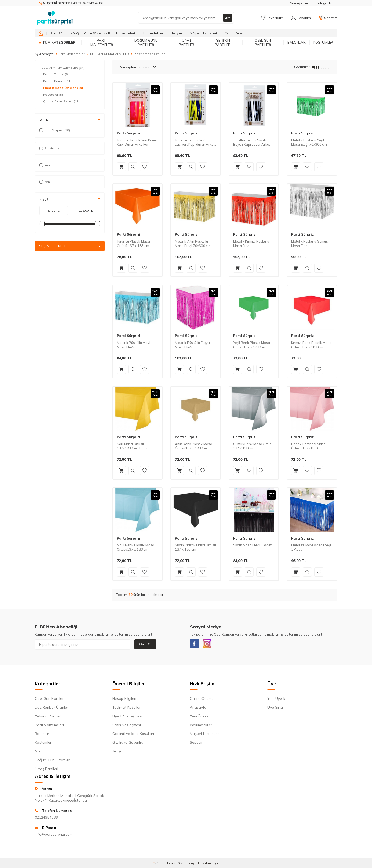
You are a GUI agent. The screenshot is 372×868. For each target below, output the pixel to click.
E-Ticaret (170, 864)
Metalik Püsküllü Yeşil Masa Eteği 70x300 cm (309, 142)
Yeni (45, 182)
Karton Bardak (57, 81)
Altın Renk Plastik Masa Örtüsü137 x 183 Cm (193, 446)
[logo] (55, 18)
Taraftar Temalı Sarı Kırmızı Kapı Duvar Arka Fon (138, 142)
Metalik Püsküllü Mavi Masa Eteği (133, 345)
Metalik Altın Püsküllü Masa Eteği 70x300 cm (193, 244)
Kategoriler (324, 3)
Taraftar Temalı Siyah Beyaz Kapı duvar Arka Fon (251, 142)
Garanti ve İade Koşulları (133, 735)
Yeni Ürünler (234, 33)
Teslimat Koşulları (127, 708)
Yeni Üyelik (276, 700)
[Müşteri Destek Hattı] (71, 3)
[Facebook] (195, 644)
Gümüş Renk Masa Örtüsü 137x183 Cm (253, 446)
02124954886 (46, 818)
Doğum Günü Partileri (146, 43)
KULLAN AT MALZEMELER (110, 54)
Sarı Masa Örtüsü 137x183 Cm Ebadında (135, 446)
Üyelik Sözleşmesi (127, 717)
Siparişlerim (299, 3)
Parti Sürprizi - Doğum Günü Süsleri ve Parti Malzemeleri (93, 33)
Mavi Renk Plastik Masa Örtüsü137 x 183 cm (135, 547)
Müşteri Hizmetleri (203, 33)
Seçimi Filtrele (70, 246)
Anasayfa (44, 54)
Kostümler (323, 42)
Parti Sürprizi (129, 133)
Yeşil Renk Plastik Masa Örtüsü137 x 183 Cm (251, 345)
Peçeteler (53, 95)
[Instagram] (209, 644)
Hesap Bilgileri (124, 700)
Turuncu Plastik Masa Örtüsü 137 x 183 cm (133, 244)
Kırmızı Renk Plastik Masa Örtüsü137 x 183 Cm (311, 345)
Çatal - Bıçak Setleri (61, 101)
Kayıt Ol (145, 644)
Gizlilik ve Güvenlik (127, 743)
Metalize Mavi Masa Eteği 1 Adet (311, 547)
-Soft (158, 864)
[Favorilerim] (272, 18)
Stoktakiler (50, 148)
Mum (39, 752)
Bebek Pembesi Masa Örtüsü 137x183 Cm (308, 446)
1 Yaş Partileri (187, 43)
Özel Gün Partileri (263, 43)
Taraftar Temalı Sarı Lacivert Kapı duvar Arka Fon (194, 142)
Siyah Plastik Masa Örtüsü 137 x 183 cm (195, 547)
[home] (41, 33)
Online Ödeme (202, 700)
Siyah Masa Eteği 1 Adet (252, 545)
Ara (228, 18)
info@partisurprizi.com (54, 836)
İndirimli (48, 165)
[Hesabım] (301, 18)
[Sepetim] (328, 18)
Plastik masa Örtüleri (63, 88)
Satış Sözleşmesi (127, 726)
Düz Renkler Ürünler (52, 708)
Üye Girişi (275, 708)
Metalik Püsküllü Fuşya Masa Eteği (192, 345)
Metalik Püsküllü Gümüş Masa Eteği (309, 244)
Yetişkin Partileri (223, 43)
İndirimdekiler (153, 33)
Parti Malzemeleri (102, 43)
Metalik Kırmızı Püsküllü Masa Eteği (251, 244)
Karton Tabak (56, 74)
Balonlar (296, 42)
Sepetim (197, 743)
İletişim (177, 33)
